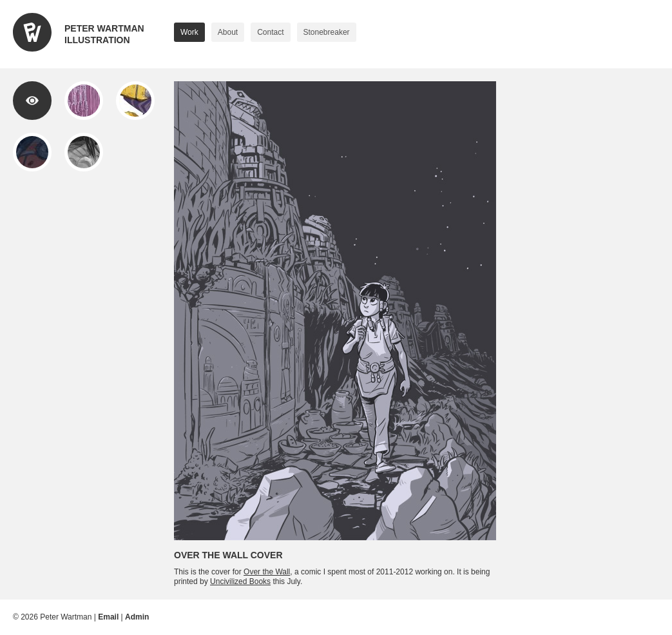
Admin (137, 617)
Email (108, 617)
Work (189, 32)
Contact (270, 32)
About (228, 32)
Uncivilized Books (240, 581)
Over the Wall (267, 572)
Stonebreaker (327, 32)
